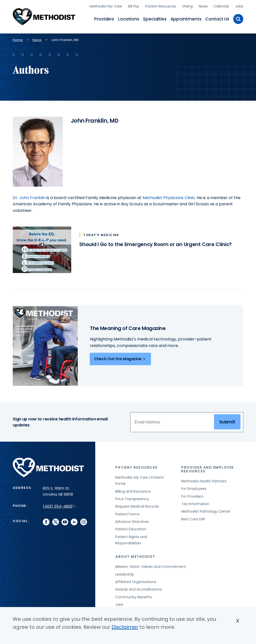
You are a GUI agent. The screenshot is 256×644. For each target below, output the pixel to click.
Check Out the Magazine (120, 359)
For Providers (192, 496)
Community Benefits (133, 597)
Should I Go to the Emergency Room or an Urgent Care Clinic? (155, 244)
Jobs (239, 6)
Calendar (221, 6)
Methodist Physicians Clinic (169, 198)
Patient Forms (127, 514)
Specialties (155, 19)
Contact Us (217, 19)
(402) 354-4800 (59, 506)
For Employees (194, 489)
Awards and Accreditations (139, 589)
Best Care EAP (193, 519)
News (203, 6)
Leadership (125, 574)
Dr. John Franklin (29, 198)
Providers (104, 19)
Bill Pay (134, 6)
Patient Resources (161, 6)
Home (18, 40)
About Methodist (135, 557)
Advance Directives (132, 522)
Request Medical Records (137, 506)
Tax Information (195, 504)
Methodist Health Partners (204, 481)
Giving (187, 6)
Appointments (186, 19)
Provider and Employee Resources (207, 469)
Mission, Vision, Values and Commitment (151, 567)
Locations (128, 19)
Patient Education (131, 529)
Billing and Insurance (133, 491)
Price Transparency (132, 499)
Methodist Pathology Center (206, 511)
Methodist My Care (106, 6)
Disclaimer (125, 627)
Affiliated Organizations (136, 582)
